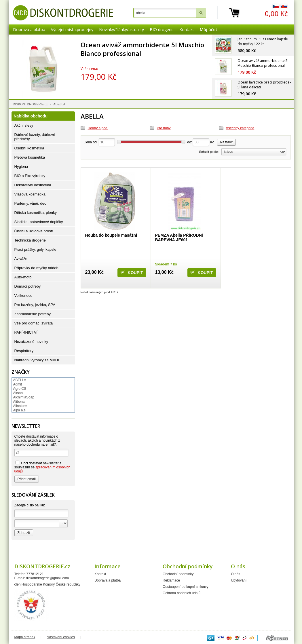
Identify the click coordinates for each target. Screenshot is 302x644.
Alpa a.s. (20, 410)
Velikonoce (23, 296)
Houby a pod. (98, 128)
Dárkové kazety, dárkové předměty (35, 137)
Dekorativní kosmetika (33, 185)
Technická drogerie (30, 240)
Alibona (19, 402)
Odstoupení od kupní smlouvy (186, 587)
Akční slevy (24, 125)
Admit (18, 384)
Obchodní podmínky (178, 574)
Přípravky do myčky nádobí (37, 268)
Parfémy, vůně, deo (31, 203)
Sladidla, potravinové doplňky (39, 222)
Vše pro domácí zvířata (34, 323)
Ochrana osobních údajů (182, 593)
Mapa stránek (25, 637)
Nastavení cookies (61, 637)
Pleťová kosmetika (30, 157)
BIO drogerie (162, 30)
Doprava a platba (29, 30)
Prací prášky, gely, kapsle (35, 249)
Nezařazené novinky (31, 342)
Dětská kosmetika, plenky (36, 213)
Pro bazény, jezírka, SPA (35, 305)
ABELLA (20, 380)
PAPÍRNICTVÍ (26, 332)
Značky (21, 372)
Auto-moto (23, 277)
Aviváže (21, 259)
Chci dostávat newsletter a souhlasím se (42, 467)
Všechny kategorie (240, 128)
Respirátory (24, 351)
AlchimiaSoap (24, 397)
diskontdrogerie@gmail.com (47, 578)
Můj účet (209, 30)
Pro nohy (164, 128)
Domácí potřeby (28, 286)
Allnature (20, 406)
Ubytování (239, 580)
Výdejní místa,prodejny (72, 30)
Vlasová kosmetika (30, 194)
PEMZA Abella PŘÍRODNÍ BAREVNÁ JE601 (179, 238)
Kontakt (187, 30)
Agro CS (20, 389)
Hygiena (21, 167)
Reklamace (171, 580)
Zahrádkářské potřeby (33, 314)
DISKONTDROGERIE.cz (31, 104)
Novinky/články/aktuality (121, 30)
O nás (235, 574)
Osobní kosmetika (29, 148)
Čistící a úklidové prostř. (34, 231)
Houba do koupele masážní (111, 235)
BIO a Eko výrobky (30, 176)
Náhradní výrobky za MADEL (39, 360)
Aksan (18, 393)
